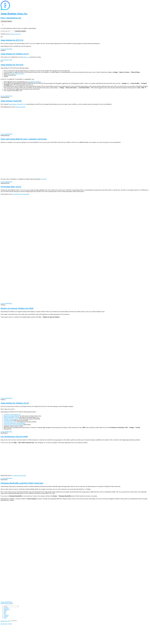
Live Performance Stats (10, 422)
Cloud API (44, 179)
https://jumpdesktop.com (11, 18)
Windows (6, 615)
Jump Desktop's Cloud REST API (17, 104)
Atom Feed (18, 34)
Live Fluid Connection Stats (19, 475)
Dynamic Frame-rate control (11, 419)
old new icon (27, 57)
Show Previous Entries (7, 603)
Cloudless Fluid (8, 420)
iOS (5, 614)
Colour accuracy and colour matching (13, 425)
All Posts (6, 608)
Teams (6, 611)
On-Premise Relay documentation (21, 194)
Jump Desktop (14, 13)
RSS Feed (12, 34)
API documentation (20, 107)
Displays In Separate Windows (12, 416)
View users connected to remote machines (15, 423)
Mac (5, 612)
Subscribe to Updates (6, 21)
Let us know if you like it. (34, 82)
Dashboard (7, 609)
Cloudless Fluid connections (17, 74)
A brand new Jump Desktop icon (12, 415)
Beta (5, 618)
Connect (6, 616)
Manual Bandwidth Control (11, 417)
